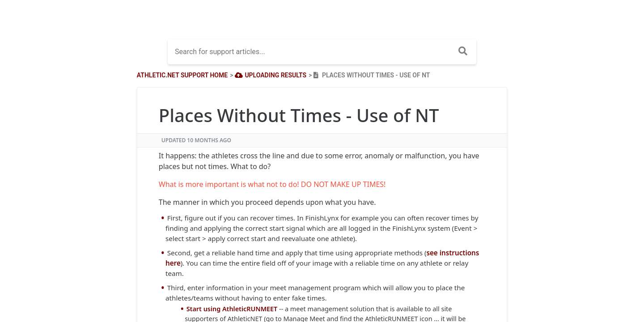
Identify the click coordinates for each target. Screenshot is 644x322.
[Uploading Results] (270, 75)
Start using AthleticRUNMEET (232, 309)
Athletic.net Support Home (182, 75)
